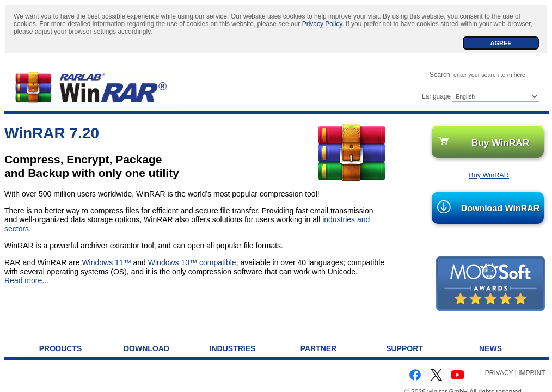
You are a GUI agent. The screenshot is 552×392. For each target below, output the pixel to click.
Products (61, 348)
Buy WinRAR (501, 143)
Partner (319, 348)
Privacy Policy (322, 24)
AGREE (501, 43)
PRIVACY (499, 373)
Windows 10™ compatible (192, 262)
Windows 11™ (106, 262)
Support (404, 348)
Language (436, 96)
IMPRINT (532, 373)
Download (146, 348)
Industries (233, 348)
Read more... (26, 280)
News (490, 348)
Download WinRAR (501, 208)
